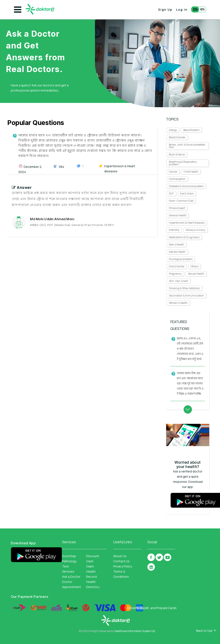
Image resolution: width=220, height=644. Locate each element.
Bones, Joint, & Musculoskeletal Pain (187, 146)
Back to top (204, 631)
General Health (178, 215)
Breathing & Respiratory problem (183, 163)
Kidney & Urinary (196, 230)
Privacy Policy (123, 566)
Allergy (173, 130)
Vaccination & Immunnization (186, 296)
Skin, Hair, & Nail (178, 281)
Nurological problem (181, 259)
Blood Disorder (177, 137)
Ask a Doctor (71, 577)
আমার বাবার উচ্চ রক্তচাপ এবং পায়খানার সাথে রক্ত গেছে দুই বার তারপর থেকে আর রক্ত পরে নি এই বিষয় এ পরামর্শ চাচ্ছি (190, 383)
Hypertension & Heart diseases (187, 223)
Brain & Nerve (177, 154)
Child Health (191, 172)
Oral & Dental (177, 266)
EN (195, 9)
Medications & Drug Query (184, 237)
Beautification (191, 130)
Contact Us (121, 561)
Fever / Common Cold (181, 201)
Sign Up (165, 10)
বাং (202, 9)
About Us (120, 556)
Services (68, 571)
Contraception (177, 179)
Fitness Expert (177, 208)
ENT (171, 193)
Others (195, 266)
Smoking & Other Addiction (184, 288)
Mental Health (177, 252)
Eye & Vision (187, 193)
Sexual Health (196, 274)
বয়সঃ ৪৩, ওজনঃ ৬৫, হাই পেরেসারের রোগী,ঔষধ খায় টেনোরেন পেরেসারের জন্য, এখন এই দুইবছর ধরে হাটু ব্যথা (190, 349)
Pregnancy (175, 274)
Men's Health (177, 245)
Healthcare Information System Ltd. (135, 631)
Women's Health (178, 303)
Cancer (173, 172)
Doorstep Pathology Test (69, 561)
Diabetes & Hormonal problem (186, 186)
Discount (93, 556)
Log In (182, 10)
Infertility (174, 230)
